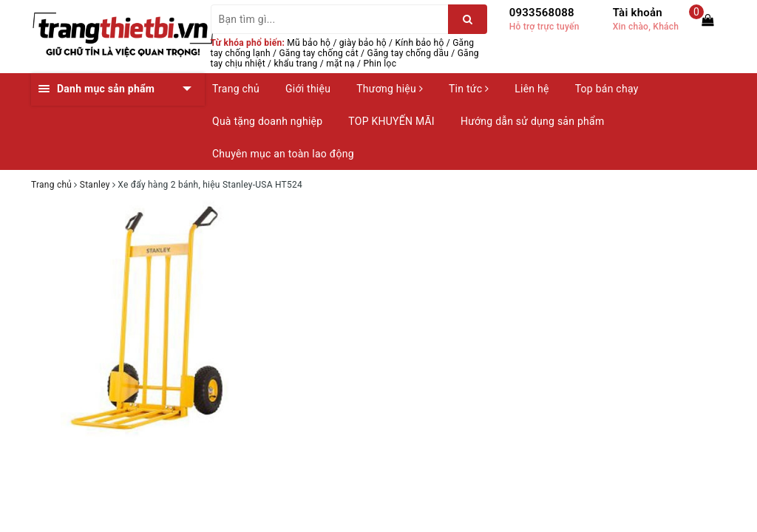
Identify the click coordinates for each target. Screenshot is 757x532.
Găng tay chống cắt (318, 53)
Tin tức (469, 89)
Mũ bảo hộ (309, 43)
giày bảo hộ (363, 43)
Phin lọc (380, 64)
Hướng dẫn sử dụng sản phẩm (532, 121)
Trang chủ (236, 89)
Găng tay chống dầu (408, 53)
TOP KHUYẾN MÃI (391, 121)
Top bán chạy (607, 89)
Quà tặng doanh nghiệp (267, 121)
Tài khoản (638, 13)
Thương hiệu (390, 89)
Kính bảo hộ (420, 43)
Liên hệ (532, 89)
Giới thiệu (308, 89)
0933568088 (542, 13)
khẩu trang (296, 64)
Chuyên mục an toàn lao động (283, 154)
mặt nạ (340, 64)
